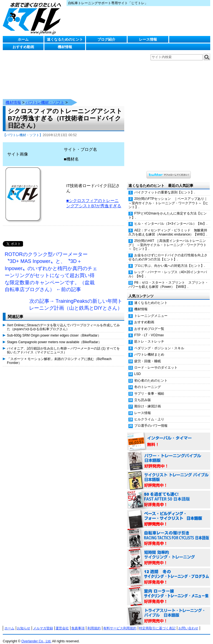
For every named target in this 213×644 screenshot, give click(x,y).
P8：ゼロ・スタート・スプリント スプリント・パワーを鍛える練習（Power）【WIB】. (168, 279)
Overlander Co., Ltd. (36, 636)
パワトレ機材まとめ (149, 349)
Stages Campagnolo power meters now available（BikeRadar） (54, 337)
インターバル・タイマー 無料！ (169, 436)
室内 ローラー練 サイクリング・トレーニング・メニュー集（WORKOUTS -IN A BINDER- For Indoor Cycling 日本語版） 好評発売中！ (169, 591)
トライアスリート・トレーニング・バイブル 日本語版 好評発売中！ (169, 611)
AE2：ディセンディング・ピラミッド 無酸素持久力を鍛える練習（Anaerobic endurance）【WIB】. (168, 227)
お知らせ (24, 623)
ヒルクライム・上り (149, 414)
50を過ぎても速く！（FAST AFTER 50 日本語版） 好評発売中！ (169, 494)
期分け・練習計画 (148, 401)
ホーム (23, 39)
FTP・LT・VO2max (149, 330)
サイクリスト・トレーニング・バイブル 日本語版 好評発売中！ (169, 475)
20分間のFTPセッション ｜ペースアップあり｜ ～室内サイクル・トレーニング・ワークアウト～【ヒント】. (169, 197)
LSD (137, 368)
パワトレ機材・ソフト (45, 97)
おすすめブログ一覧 (149, 323)
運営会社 (62, 623)
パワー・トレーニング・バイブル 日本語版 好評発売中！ (169, 456)
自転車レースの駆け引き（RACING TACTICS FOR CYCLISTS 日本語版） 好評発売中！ (169, 533)
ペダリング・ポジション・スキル (159, 343)
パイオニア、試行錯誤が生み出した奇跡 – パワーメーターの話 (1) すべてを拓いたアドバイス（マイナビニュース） (63, 345)
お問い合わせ (188, 623)
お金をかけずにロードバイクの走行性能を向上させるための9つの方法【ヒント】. (168, 252)
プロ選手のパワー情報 (151, 420)
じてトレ (33, 18)
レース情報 (148, 39)
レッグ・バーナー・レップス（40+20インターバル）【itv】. (168, 269)
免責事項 (78, 623)
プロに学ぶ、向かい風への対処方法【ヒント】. (170, 260)
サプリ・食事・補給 (149, 388)
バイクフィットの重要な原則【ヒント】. (165, 187)
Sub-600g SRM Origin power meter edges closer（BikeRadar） (54, 330)
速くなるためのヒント (65, 39)
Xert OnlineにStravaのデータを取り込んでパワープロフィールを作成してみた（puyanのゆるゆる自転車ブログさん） (63, 322)
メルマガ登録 (43, 623)
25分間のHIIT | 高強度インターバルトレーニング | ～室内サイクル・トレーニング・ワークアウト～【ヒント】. (168, 239)
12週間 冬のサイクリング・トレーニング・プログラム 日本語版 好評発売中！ (169, 572)
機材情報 (65, 47)
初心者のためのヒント (151, 375)
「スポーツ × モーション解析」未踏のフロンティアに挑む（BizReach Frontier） (59, 355)
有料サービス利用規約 (120, 623)
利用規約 (94, 623)
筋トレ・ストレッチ (149, 336)
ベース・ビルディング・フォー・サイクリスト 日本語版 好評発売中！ (169, 514)
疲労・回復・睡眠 (148, 356)
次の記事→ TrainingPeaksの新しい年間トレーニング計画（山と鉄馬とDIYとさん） (76, 299)
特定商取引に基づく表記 (157, 623)
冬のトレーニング (148, 381)
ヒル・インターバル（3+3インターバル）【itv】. (171, 218)
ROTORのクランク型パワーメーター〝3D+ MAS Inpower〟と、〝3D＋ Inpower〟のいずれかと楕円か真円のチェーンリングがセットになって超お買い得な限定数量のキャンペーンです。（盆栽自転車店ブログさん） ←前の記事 (51, 267)
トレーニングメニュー (151, 310)
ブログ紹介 (106, 39)
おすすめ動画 (23, 47)
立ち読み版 (143, 394)
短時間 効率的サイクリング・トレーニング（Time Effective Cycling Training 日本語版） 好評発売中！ (169, 552)
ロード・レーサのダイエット (156, 362)
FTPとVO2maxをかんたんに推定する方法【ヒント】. (168, 210)
